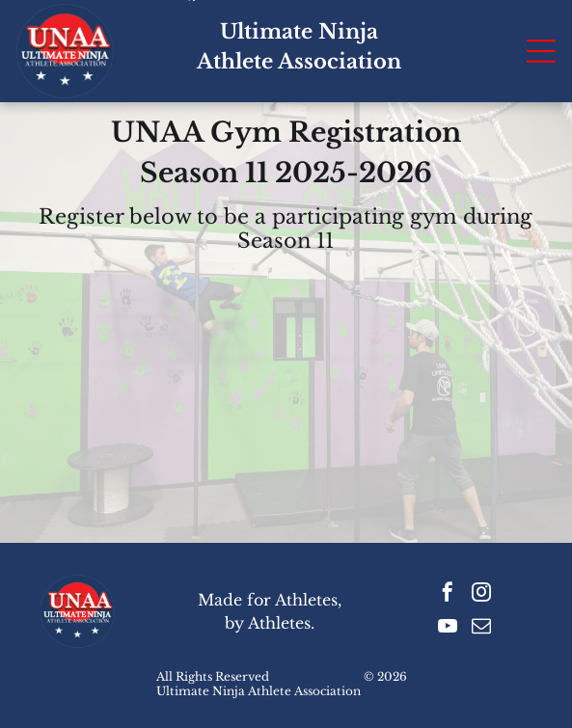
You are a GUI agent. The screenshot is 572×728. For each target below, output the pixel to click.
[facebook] (448, 594)
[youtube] (448, 628)
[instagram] (481, 594)
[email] (481, 628)
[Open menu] (541, 51)
